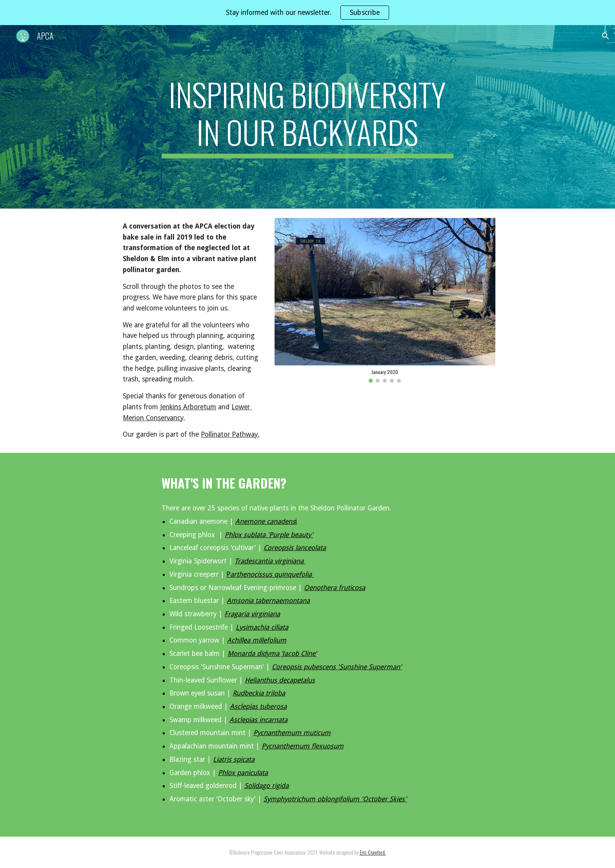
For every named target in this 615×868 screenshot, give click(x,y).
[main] (307, 117)
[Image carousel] (385, 300)
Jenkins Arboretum (188, 407)
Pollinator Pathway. (230, 434)
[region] (307, 13)
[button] (606, 36)
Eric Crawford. (373, 852)
